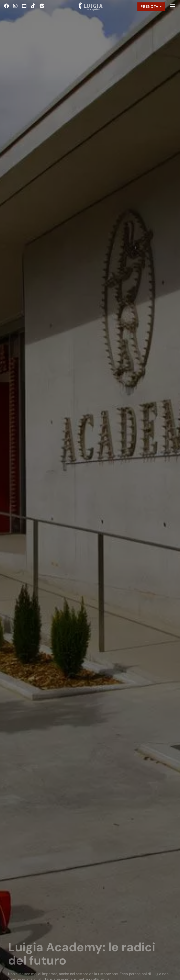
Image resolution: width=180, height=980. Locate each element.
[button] (172, 7)
